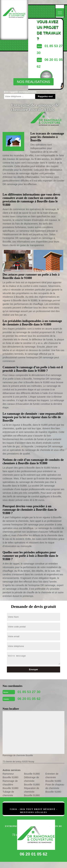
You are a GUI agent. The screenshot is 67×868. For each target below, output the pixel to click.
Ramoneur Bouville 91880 (10, 776)
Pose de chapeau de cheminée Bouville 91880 (55, 788)
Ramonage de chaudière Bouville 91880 (10, 785)
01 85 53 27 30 (29, 692)
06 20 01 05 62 (29, 699)
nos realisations (33, 82)
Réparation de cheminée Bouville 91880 (32, 792)
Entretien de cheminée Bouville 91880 (53, 777)
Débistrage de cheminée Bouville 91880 (32, 781)
